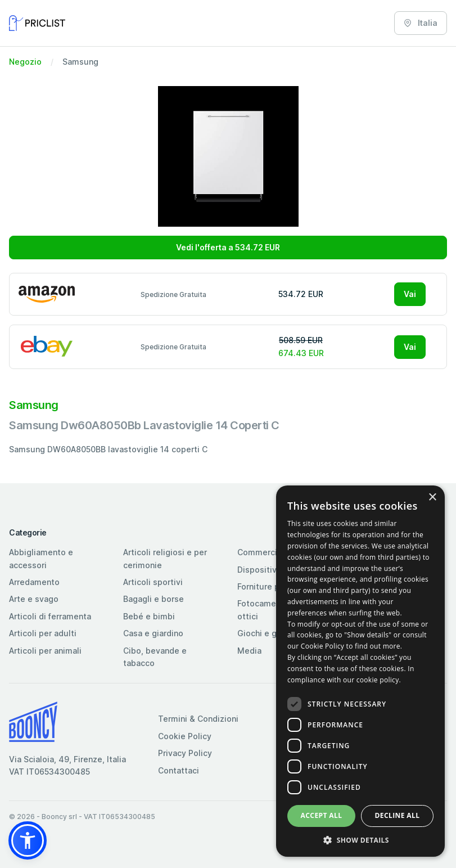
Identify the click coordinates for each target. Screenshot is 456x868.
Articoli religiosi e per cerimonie (165, 558)
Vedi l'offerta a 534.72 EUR (228, 247)
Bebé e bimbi (149, 616)
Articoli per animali (45, 651)
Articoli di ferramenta (50, 616)
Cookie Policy (185, 736)
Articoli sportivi (153, 582)
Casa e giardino (153, 633)
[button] (28, 840)
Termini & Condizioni (198, 719)
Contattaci (179, 770)
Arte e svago (34, 599)
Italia (421, 23)
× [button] (432, 498)
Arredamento (34, 582)
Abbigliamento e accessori (41, 558)
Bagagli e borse (153, 599)
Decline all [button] (398, 815)
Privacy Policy (185, 753)
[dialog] (360, 671)
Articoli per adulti (43, 633)
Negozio (25, 62)
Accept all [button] (322, 815)
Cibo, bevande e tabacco (155, 657)
